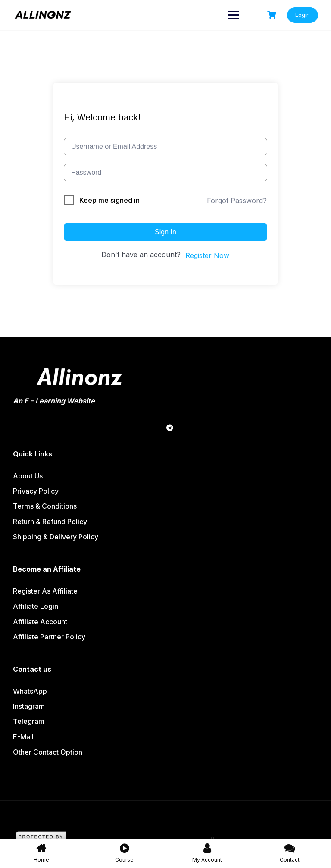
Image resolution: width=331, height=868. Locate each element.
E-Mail (23, 737)
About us (28, 476)
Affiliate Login (36, 606)
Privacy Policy (36, 491)
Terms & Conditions (45, 506)
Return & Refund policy (50, 522)
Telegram (29, 721)
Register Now (207, 255)
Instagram (29, 706)
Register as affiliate (45, 591)
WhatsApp (30, 691)
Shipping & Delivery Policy (56, 537)
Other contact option (48, 752)
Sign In (165, 232)
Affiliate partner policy (49, 637)
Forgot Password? (237, 201)
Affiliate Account (40, 622)
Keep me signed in (109, 200)
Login (303, 15)
